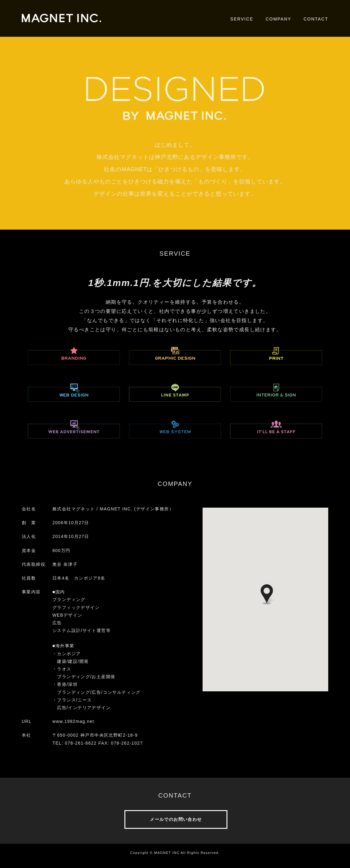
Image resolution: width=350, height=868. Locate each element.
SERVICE (242, 19)
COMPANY (279, 19)
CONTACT (316, 19)
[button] (267, 595)
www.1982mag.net (73, 721)
